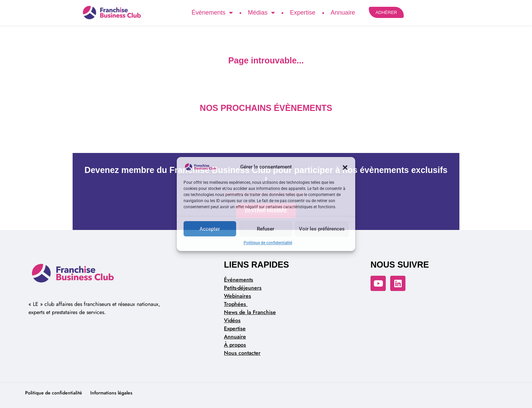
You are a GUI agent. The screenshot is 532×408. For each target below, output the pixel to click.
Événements (239, 280)
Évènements (212, 13)
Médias (261, 13)
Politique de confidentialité (268, 243)
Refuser (265, 229)
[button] (345, 167)
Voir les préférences (322, 229)
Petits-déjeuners (243, 288)
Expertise (303, 13)
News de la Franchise (250, 312)
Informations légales (111, 393)
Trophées (236, 304)
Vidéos (232, 320)
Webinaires (237, 296)
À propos (235, 345)
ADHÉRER (386, 12)
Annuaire (343, 13)
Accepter (210, 229)
